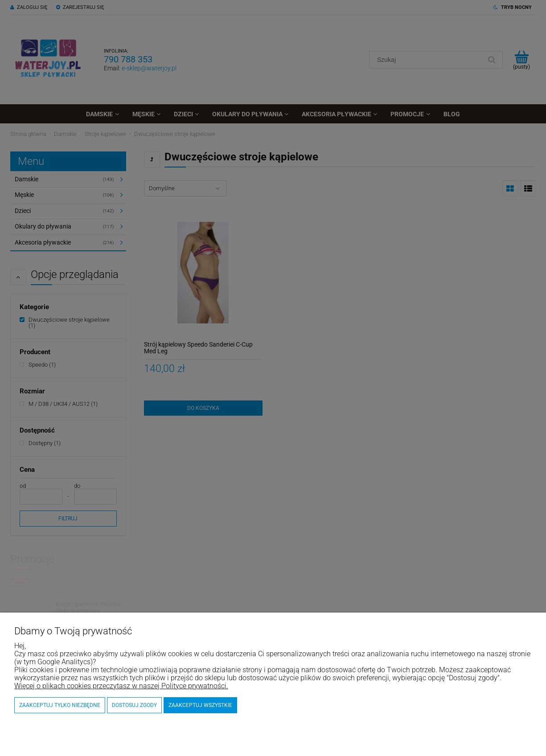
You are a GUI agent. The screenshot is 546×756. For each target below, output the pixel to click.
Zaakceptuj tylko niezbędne (60, 705)
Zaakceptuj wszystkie (200, 705)
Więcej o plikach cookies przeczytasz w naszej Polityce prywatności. (121, 686)
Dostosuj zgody (134, 705)
